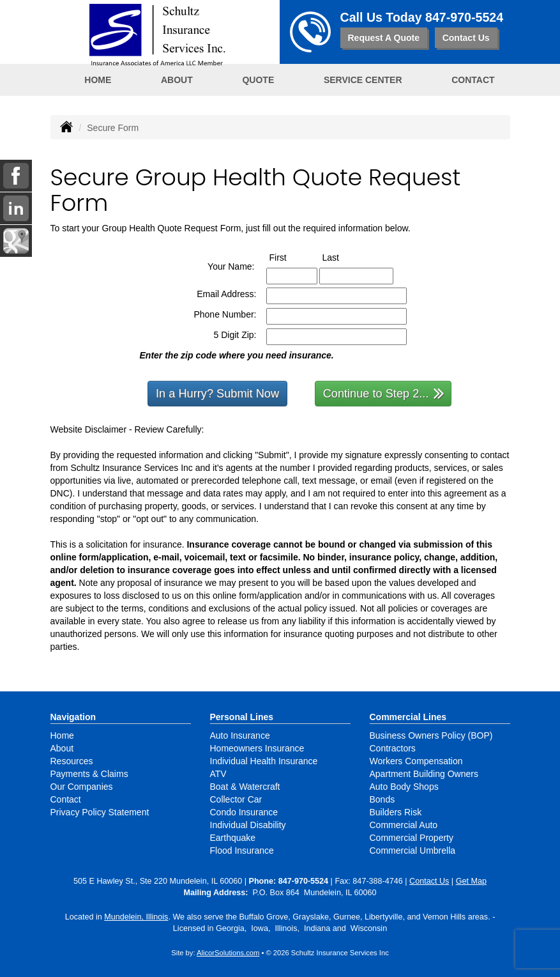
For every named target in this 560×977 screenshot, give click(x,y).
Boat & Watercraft (245, 787)
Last (343, 257)
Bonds (382, 799)
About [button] (177, 80)
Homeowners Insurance (257, 748)
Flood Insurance (242, 850)
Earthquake (233, 838)
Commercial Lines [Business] (408, 717)
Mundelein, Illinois (136, 917)
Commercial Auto (404, 825)
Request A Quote (384, 38)
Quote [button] (258, 80)
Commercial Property (412, 838)
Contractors (393, 748)
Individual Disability (248, 825)
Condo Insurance (244, 812)
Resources (72, 761)
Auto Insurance (240, 735)
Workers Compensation (416, 761)
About (62, 748)
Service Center (363, 80)
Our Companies (82, 787)
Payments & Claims (89, 774)
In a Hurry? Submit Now (217, 394)
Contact (473, 80)
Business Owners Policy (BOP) (431, 735)
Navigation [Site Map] (73, 717)
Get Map (471, 881)
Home (98, 80)
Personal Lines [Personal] (242, 717)
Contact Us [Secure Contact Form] (429, 881)
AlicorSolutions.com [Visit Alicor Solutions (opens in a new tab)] (228, 953)
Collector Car (236, 799)
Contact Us (466, 38)
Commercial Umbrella (413, 850)
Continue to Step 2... (384, 393)
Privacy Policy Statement (100, 812)
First (290, 257)
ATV (218, 774)
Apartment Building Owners (424, 774)
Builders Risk (396, 812)
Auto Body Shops (404, 787)
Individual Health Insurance (264, 761)
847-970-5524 (464, 17)
